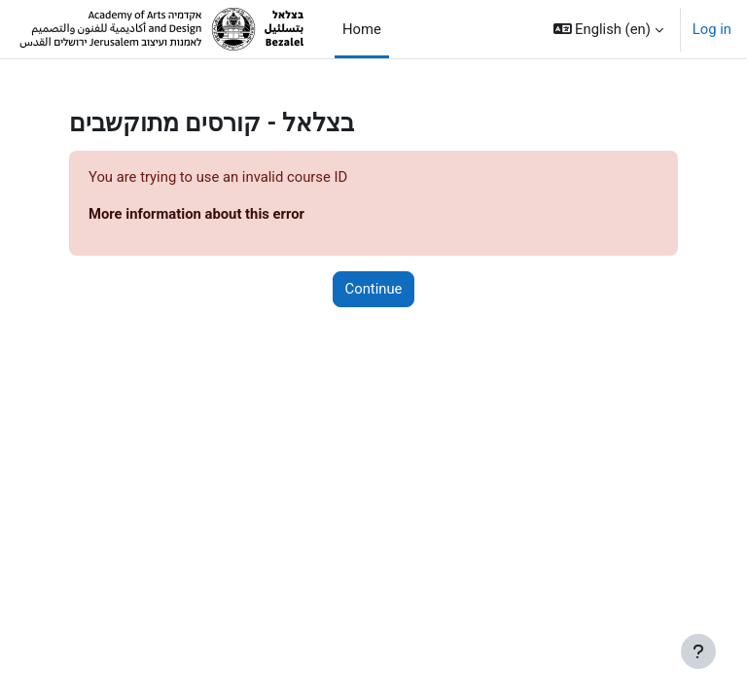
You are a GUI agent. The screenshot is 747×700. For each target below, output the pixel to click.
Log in (712, 29)
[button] (608, 29)
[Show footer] (698, 651)
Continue (374, 289)
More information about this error (196, 214)
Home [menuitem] (362, 29)
